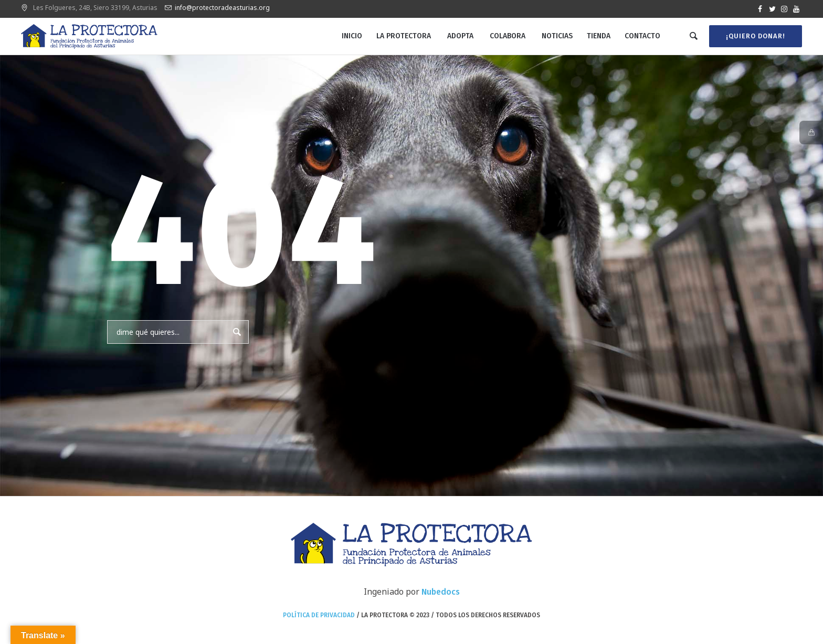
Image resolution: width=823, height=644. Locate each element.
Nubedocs (441, 592)
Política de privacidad (319, 615)
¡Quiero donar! (756, 36)
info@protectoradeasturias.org (222, 8)
